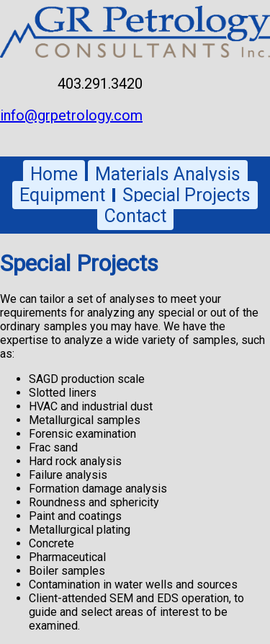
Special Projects (186, 195)
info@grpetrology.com (71, 115)
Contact (135, 216)
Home (54, 174)
